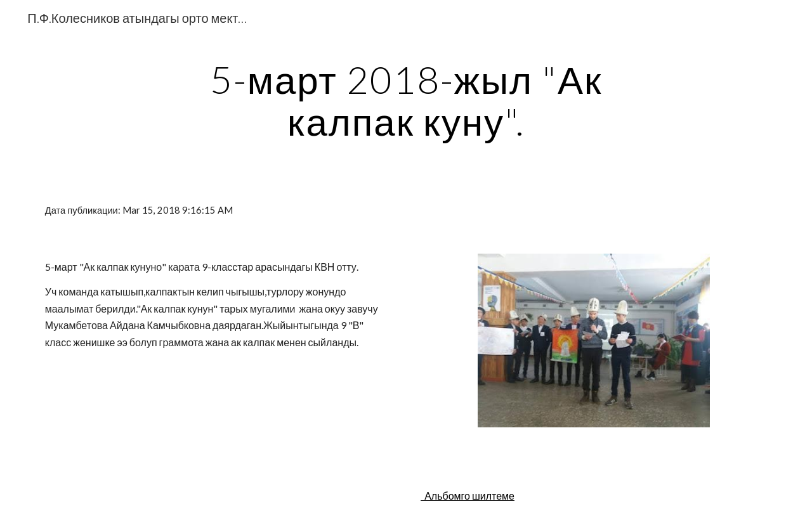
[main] (406, 100)
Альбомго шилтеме (468, 496)
